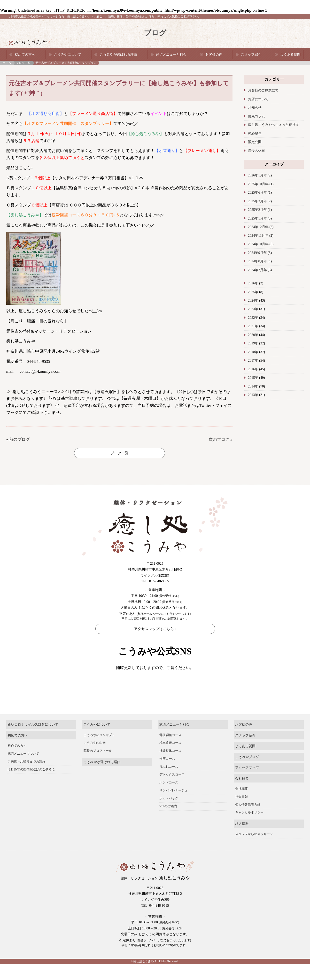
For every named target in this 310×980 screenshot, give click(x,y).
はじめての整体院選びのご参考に (31, 785)
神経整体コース (170, 767)
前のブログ (19, 439)
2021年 (253, 326)
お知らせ (255, 107)
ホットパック (169, 814)
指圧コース (167, 775)
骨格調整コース (170, 751)
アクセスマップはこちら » (155, 629)
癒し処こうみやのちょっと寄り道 (273, 125)
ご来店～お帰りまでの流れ (26, 777)
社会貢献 (241, 813)
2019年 (253, 343)
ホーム (7, 63)
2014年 (253, 386)
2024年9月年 (257, 253)
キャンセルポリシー (249, 828)
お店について (258, 99)
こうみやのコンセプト (99, 751)
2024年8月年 (257, 261)
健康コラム (256, 116)
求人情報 (242, 839)
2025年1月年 (257, 218)
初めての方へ (25, 55)
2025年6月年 (257, 192)
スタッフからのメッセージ (254, 850)
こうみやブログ (247, 773)
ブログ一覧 (23, 63)
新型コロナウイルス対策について (33, 740)
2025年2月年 (257, 210)
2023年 (253, 309)
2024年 (253, 300)
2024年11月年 (258, 236)
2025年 (253, 292)
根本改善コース (170, 759)
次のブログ (219, 439)
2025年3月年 (257, 201)
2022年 (253, 318)
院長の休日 (256, 151)
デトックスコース (172, 790)
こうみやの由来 (95, 759)
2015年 (253, 378)
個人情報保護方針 (248, 820)
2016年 (253, 369)
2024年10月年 (258, 244)
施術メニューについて (23, 769)
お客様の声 (214, 55)
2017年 (253, 360)
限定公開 (255, 142)
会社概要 (242, 794)
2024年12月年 (258, 227)
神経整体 (255, 133)
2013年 (253, 395)
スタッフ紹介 (251, 55)
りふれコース (169, 782)
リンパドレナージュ (174, 806)
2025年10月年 (258, 184)
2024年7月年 (257, 270)
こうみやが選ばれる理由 (118, 55)
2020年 (253, 335)
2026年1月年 (257, 175)
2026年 (253, 283)
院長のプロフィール (98, 767)
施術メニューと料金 (171, 55)
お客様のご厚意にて (263, 90)
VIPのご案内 (168, 822)
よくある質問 (290, 55)
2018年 (253, 352)
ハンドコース (169, 798)
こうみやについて (68, 55)
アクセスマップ (247, 783)
